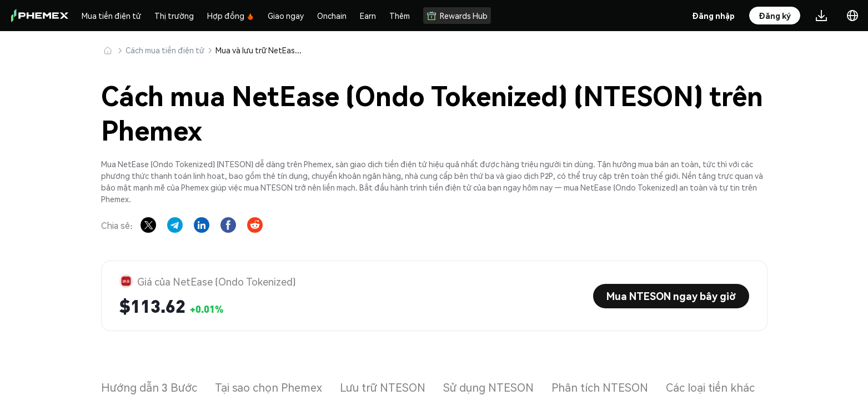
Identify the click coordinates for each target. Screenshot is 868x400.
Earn (368, 16)
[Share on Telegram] (175, 225)
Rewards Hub (457, 16)
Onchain (332, 16)
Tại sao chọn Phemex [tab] (269, 387)
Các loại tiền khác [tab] (710, 387)
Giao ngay (286, 16)
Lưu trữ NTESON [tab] (383, 387)
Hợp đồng (231, 16)
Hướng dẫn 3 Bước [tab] (149, 387)
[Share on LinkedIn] (202, 225)
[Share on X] (148, 225)
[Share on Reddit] (255, 225)
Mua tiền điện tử (111, 16)
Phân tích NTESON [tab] (600, 387)
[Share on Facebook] (228, 225)
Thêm (400, 16)
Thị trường (174, 16)
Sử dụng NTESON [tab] (488, 387)
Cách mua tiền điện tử (165, 50)
